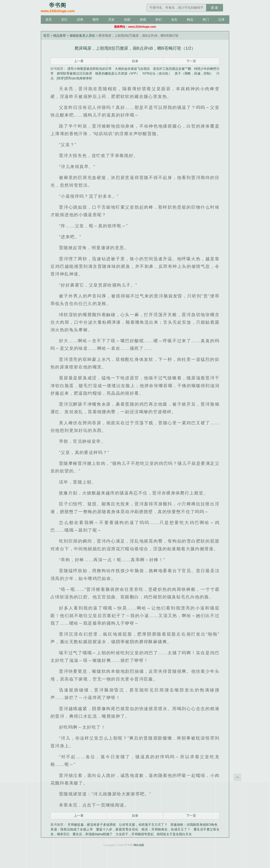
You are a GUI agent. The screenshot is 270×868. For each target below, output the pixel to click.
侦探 (127, 20)
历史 (111, 20)
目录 (135, 61)
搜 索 (214, 8)
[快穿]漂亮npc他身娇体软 (74, 78)
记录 (221, 20)
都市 (96, 20)
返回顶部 (237, 777)
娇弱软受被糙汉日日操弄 (75, 73)
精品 (190, 20)
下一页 (191, 61)
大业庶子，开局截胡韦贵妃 (135, 834)
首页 (49, 20)
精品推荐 (60, 36)
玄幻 (64, 20)
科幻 (159, 20)
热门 (206, 20)
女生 (174, 20)
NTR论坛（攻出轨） (157, 73)
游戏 (143, 20)
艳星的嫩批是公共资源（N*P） (117, 73)
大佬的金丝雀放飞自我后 (132, 69)
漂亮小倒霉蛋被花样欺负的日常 (90, 69)
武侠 (80, 20)
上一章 (79, 61)
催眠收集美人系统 (82, 36)
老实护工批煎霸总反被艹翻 (172, 69)
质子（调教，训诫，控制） (194, 73)
